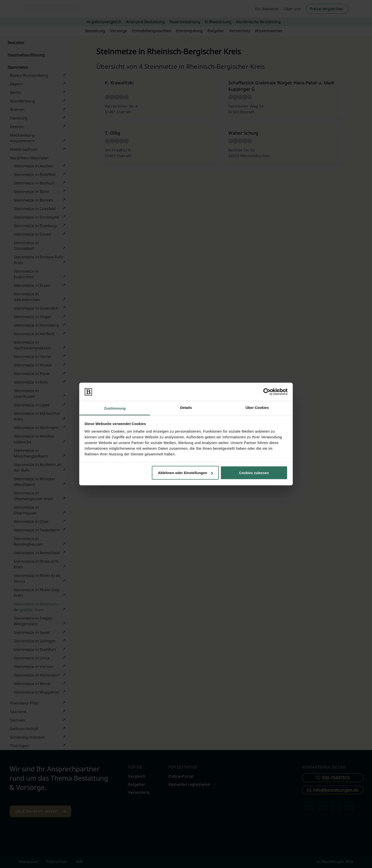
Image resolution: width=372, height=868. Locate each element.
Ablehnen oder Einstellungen (186, 473)
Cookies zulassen (254, 473)
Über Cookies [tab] (257, 407)
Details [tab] (186, 407)
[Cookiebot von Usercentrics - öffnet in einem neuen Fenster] (267, 392)
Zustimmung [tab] (115, 408)
